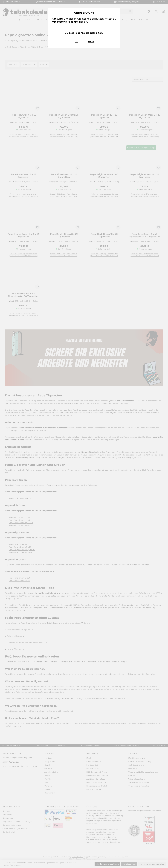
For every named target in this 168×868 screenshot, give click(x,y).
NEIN (91, 42)
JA (77, 42)
